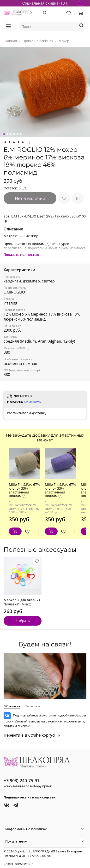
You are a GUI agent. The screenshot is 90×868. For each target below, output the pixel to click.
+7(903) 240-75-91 (21, 780)
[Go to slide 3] (11, 134)
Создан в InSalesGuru (19, 864)
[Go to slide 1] (4, 134)
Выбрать (23, 621)
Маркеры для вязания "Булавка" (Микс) (22, 602)
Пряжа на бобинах (38, 41)
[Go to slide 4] (14, 134)
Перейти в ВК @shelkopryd (32, 735)
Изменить (33, 402)
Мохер (64, 41)
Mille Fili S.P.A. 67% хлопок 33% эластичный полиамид (24, 490)
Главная (10, 41)
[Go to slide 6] (21, 134)
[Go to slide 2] (7, 134)
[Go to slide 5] (17, 134)
